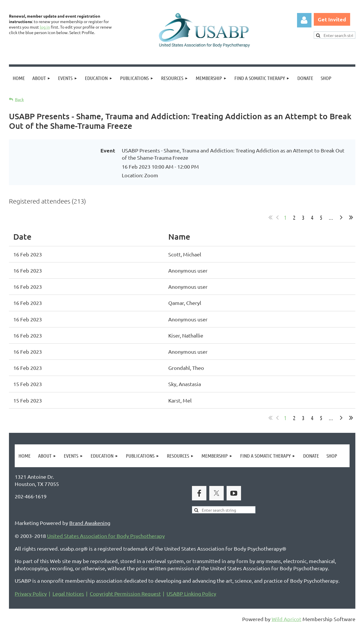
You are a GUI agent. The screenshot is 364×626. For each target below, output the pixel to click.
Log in (304, 20)
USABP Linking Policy (191, 594)
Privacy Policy (31, 594)
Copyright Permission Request (125, 594)
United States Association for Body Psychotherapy (106, 536)
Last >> (351, 217)
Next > (341, 217)
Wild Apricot (286, 619)
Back (19, 99)
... (331, 217)
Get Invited (332, 19)
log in (45, 27)
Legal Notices (68, 594)
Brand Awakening (90, 523)
